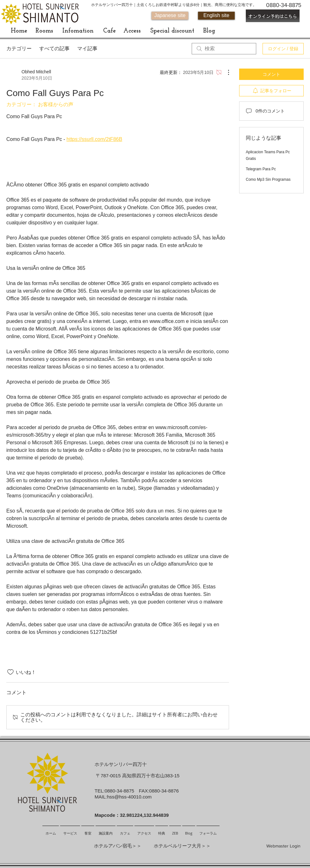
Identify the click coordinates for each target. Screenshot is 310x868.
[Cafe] (109, 31)
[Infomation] (78, 31)
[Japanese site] (170, 16)
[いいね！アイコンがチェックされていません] (10, 672)
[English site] (216, 16)
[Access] (132, 31)
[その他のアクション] (225, 72)
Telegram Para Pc (261, 169)
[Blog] (209, 31)
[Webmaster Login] (283, 846)
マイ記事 (87, 49)
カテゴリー (19, 49)
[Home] (19, 31)
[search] (224, 49)
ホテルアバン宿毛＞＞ (118, 846)
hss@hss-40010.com (129, 797)
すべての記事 (54, 49)
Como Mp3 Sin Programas (268, 179)
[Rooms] (44, 31)
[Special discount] (172, 31)
